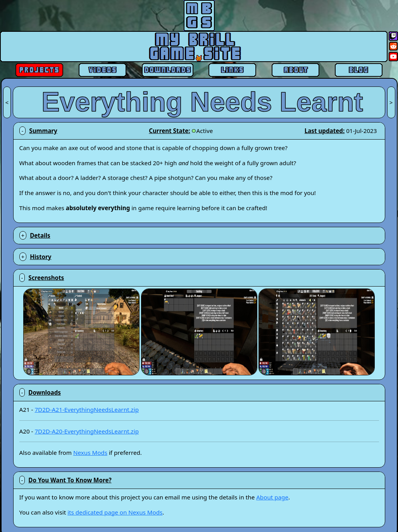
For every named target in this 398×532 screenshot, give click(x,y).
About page (272, 497)
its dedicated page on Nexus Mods (115, 512)
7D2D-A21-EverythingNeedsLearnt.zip (87, 409)
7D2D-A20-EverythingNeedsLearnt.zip (87, 431)
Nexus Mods (90, 453)
